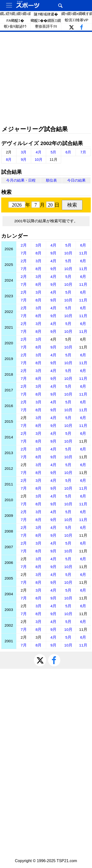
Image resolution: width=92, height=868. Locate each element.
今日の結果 (76, 180)
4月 (39, 152)
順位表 (51, 180)
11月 (83, 253)
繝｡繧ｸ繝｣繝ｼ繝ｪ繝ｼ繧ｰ (15, 14)
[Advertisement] (46, 79)
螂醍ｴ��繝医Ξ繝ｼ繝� (46, 20)
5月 (53, 152)
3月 (24, 152)
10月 (38, 160)
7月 (83, 152)
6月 (68, 152)
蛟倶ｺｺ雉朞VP (77, 20)
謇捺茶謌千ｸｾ (46, 26)
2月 (24, 245)
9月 (24, 160)
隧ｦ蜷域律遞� (46, 14)
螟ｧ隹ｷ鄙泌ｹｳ (15, 26)
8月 (9, 160)
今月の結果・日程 (21, 180)
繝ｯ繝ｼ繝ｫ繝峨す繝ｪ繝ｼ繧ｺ (77, 14)
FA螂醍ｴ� (15, 20)
